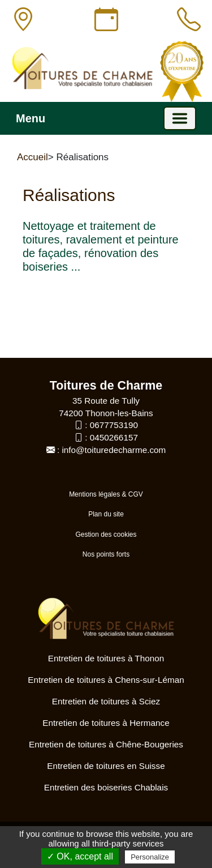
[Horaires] (106, 20)
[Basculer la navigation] (180, 118)
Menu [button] (31, 118)
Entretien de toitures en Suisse (106, 766)
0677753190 (114, 425)
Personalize (150, 857)
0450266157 (114, 437)
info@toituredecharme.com (114, 450)
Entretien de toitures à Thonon (106, 658)
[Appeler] (189, 20)
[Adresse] (23, 20)
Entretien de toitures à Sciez (106, 701)
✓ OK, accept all (80, 856)
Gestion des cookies (106, 535)
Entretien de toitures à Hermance (106, 723)
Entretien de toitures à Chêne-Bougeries (106, 744)
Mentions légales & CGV (106, 494)
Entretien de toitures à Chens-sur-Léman (106, 680)
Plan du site (106, 514)
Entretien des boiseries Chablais (106, 787)
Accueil (33, 157)
